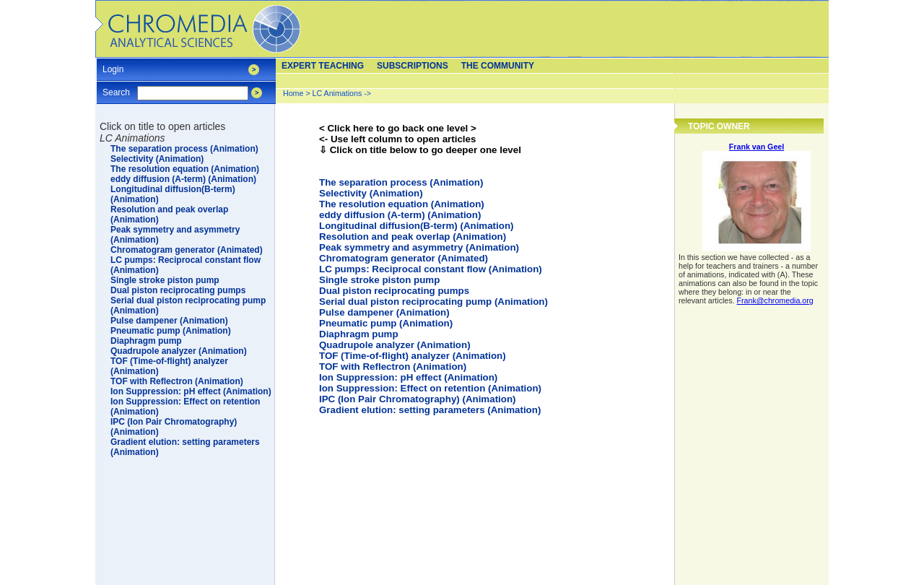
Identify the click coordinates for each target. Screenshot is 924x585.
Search (116, 88)
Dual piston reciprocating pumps (394, 291)
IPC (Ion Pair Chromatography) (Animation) (418, 399)
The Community (498, 66)
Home (293, 93)
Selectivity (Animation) (371, 193)
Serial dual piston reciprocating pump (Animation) (433, 302)
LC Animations (337, 93)
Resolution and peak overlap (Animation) (413, 237)
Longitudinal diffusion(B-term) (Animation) (416, 226)
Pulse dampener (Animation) (384, 312)
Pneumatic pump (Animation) (386, 323)
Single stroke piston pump (379, 280)
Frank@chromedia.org (775, 300)
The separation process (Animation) (401, 182)
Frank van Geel (757, 147)
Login (113, 65)
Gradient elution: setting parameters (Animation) (430, 410)
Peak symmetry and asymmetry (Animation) (419, 247)
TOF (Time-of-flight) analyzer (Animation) (413, 356)
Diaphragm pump (359, 334)
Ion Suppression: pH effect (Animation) (408, 377)
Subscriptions (413, 66)
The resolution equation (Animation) (402, 204)
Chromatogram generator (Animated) (404, 258)
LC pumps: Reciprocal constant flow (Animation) (431, 269)
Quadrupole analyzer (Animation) (395, 345)
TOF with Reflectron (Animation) (393, 367)
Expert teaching (323, 66)
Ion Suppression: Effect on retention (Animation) (430, 388)
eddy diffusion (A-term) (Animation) (400, 215)
